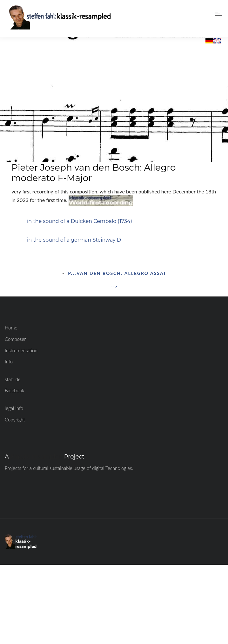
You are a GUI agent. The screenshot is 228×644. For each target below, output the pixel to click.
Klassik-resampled (37, 457)
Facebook (15, 390)
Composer (15, 339)
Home (11, 328)
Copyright (15, 420)
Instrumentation (21, 350)
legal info (14, 408)
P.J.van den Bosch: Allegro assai (117, 273)
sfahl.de (13, 379)
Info (9, 361)
